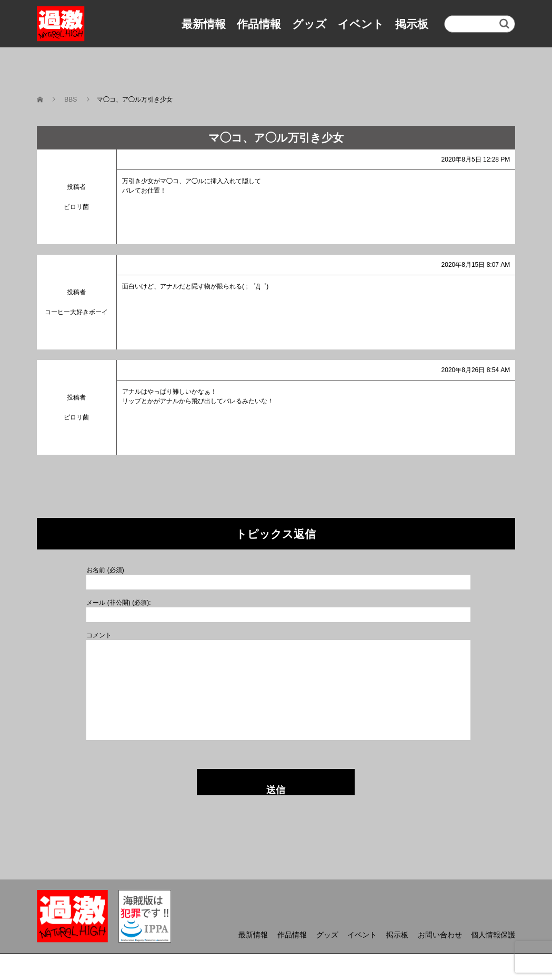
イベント (361, 24)
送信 (276, 790)
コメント (99, 635)
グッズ (309, 24)
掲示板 (412, 24)
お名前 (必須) (105, 570)
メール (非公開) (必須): (118, 603)
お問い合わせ (440, 935)
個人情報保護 (493, 935)
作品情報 (259, 24)
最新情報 (204, 24)
